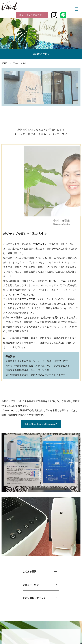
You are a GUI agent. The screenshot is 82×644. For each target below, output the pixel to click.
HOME (4, 63)
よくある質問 (30, 571)
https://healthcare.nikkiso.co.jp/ (41, 424)
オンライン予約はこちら (32, 15)
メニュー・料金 (31, 585)
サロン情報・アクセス (34, 598)
